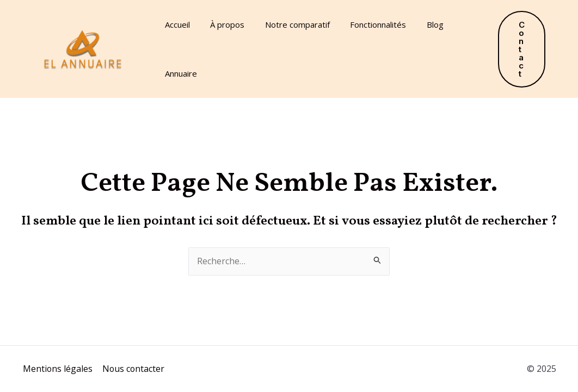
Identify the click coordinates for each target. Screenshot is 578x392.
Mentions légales (57, 369)
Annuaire (179, 73)
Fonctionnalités (364, 24)
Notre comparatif (287, 24)
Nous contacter (132, 369)
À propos (221, 24)
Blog (417, 24)
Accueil (175, 24)
